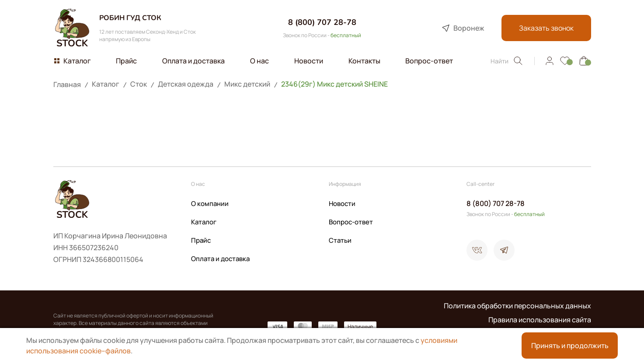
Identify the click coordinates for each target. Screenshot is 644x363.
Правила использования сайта (540, 320)
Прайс (201, 240)
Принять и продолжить (570, 346)
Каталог (204, 222)
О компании (210, 204)
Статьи (340, 240)
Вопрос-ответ (351, 222)
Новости (342, 204)
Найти (507, 61)
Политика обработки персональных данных (517, 306)
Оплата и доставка (220, 259)
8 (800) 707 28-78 (322, 22)
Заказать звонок (546, 28)
